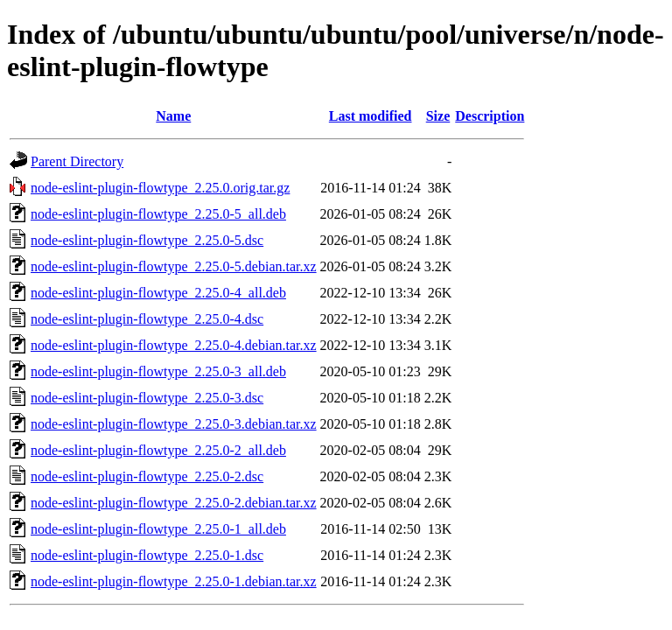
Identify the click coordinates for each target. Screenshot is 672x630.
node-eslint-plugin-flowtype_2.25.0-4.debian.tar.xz (174, 345)
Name (173, 116)
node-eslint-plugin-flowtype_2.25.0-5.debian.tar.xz (174, 266)
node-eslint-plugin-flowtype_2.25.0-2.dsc (147, 476)
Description (490, 116)
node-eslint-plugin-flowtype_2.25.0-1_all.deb (158, 529)
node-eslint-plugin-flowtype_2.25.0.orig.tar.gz (160, 188)
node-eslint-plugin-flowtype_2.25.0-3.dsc (147, 398)
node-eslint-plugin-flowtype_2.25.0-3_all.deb (158, 371)
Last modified (371, 116)
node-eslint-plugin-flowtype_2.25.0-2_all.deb (158, 450)
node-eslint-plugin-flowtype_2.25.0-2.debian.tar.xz (174, 503)
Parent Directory (77, 161)
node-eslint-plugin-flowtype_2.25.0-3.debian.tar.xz (174, 424)
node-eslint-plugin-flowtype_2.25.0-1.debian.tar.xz (174, 581)
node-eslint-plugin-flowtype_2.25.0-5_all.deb (158, 214)
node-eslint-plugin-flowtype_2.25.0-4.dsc (147, 319)
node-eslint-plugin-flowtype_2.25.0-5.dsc (147, 240)
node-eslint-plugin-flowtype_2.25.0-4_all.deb (158, 293)
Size (438, 116)
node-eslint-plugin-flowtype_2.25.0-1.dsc (147, 555)
